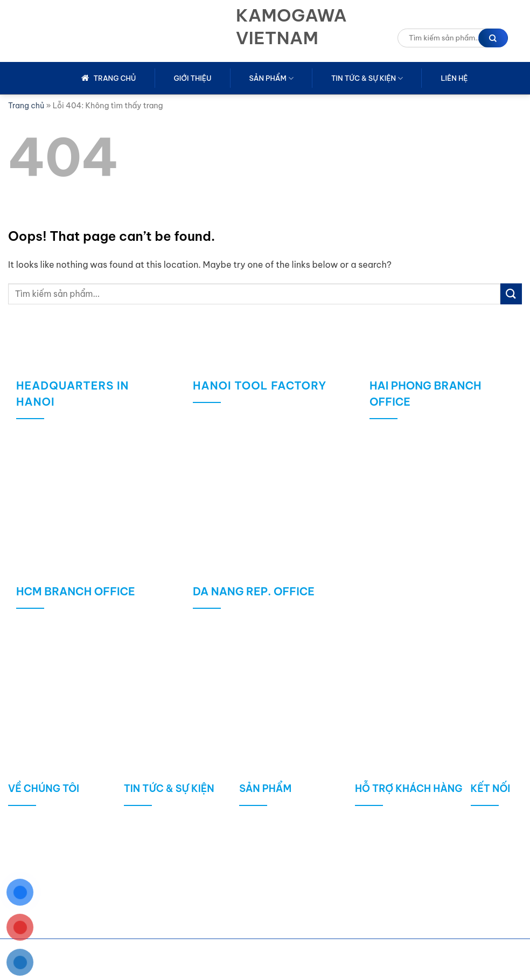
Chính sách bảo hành (403, 855)
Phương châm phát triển (63, 855)
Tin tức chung (158, 822)
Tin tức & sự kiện (367, 78)
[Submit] (511, 294)
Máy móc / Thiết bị (284, 871)
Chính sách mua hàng (405, 822)
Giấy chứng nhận (48, 887)
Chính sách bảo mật (402, 887)
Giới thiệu (193, 78)
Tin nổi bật (152, 887)
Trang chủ (26, 106)
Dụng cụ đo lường (281, 855)
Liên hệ (454, 78)
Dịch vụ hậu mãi (393, 903)
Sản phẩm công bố (168, 871)
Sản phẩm (271, 78)
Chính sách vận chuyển (407, 839)
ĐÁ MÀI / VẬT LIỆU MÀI (291, 839)
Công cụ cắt (271, 822)
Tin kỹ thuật (155, 855)
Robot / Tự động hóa (287, 887)
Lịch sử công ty (46, 839)
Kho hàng (34, 871)
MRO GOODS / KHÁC (288, 903)
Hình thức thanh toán (403, 871)
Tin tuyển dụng (160, 903)
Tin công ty (153, 839)
